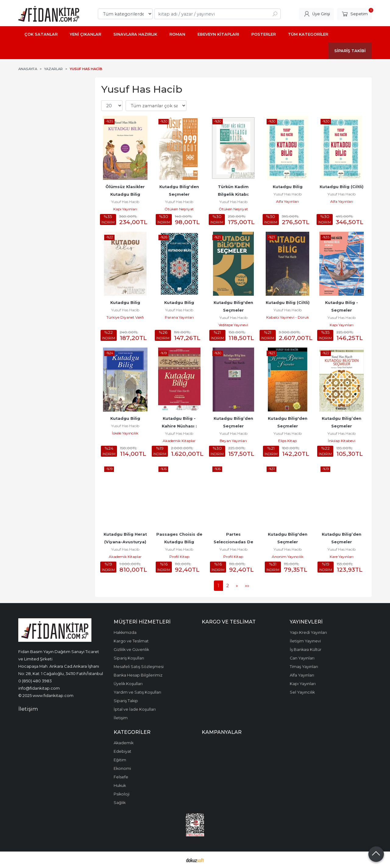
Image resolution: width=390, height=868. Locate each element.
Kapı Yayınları (125, 209)
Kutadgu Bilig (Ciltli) (342, 187)
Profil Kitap (179, 557)
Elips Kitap (287, 441)
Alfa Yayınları (287, 201)
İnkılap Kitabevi (342, 441)
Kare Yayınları (342, 557)
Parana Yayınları (179, 317)
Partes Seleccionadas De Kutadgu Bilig (234, 542)
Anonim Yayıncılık (288, 557)
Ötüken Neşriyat (179, 209)
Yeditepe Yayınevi (233, 325)
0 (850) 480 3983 (35, 681)
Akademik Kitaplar (179, 441)
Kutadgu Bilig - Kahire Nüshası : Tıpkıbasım (180, 426)
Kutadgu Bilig (288, 187)
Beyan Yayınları (233, 441)
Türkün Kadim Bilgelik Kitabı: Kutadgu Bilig (234, 194)
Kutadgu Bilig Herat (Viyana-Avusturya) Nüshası (126, 542)
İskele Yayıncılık (125, 433)
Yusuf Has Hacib (125, 202)
